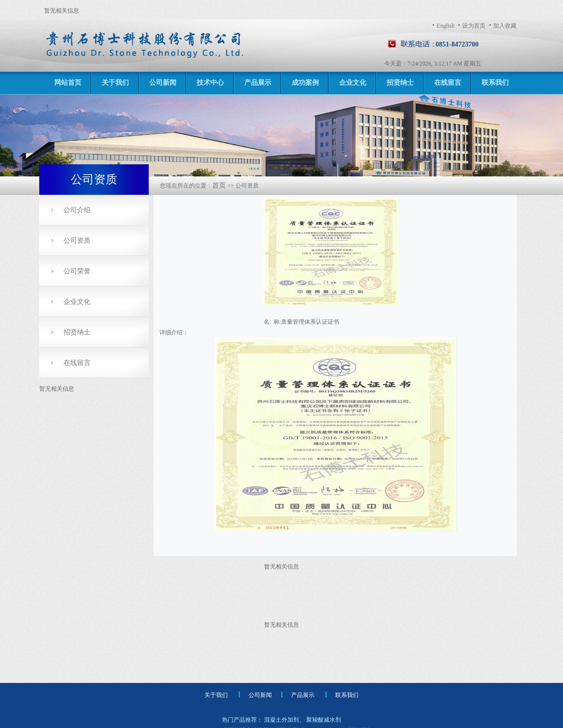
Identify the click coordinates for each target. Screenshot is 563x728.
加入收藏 (505, 26)
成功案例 (305, 83)
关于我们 (115, 83)
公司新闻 (163, 83)
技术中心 (210, 83)
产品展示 (258, 83)
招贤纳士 (400, 83)
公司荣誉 (77, 271)
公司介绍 (77, 210)
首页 (219, 185)
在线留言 (448, 83)
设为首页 (474, 26)
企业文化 (353, 83)
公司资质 (77, 241)
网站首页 (68, 83)
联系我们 (495, 83)
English (446, 26)
